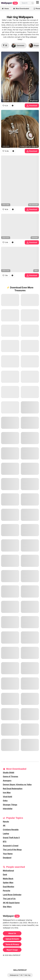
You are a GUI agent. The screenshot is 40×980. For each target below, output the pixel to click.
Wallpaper (9, 3)
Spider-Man (8, 883)
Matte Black (8, 879)
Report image (12, 950)
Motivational (8, 871)
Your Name (8, 854)
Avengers (7, 781)
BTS (5, 842)
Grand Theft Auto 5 (11, 838)
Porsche (7, 891)
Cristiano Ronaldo (11, 830)
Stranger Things (10, 805)
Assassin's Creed (11, 846)
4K (4, 826)
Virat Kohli (7, 797)
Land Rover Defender (12, 895)
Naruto (6, 822)
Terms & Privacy (12, 944)
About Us (12, 933)
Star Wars (7, 907)
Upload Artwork (12, 939)
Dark (5, 875)
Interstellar (8, 809)
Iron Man (7, 793)
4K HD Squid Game (11, 903)
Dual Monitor (9, 887)
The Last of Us (9, 899)
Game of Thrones (11, 777)
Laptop (6, 834)
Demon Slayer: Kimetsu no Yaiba (17, 785)
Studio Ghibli (9, 773)
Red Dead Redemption (13, 789)
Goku (5, 801)
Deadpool (7, 858)
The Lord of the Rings (12, 850)
